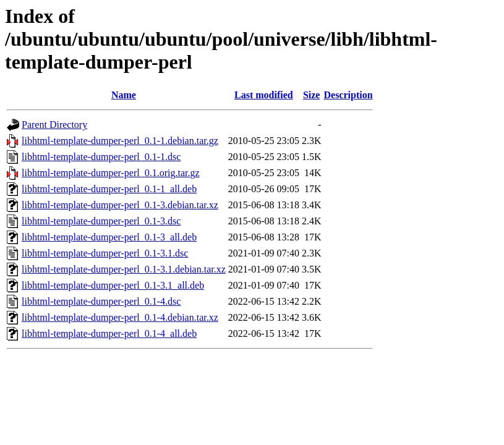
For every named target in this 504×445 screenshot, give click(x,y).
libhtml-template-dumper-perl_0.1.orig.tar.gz (111, 173)
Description (348, 95)
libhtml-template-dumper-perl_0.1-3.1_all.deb (113, 285)
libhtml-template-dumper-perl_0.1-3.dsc (101, 221)
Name (124, 95)
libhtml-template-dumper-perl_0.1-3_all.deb (109, 237)
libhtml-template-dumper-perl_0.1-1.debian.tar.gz (120, 141)
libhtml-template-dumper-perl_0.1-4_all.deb (109, 333)
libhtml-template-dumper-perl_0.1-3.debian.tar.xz (120, 205)
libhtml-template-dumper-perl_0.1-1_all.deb (109, 189)
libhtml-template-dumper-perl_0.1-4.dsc (101, 301)
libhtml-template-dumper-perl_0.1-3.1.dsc (105, 253)
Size (312, 95)
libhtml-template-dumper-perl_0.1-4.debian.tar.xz (120, 317)
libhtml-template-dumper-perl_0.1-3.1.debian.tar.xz (124, 269)
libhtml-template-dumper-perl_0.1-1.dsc (101, 157)
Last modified (264, 95)
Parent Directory (54, 125)
